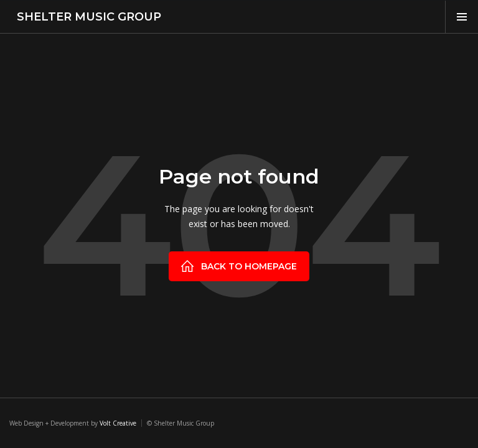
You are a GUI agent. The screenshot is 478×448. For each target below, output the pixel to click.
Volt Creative (118, 423)
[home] (85, 17)
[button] (462, 17)
